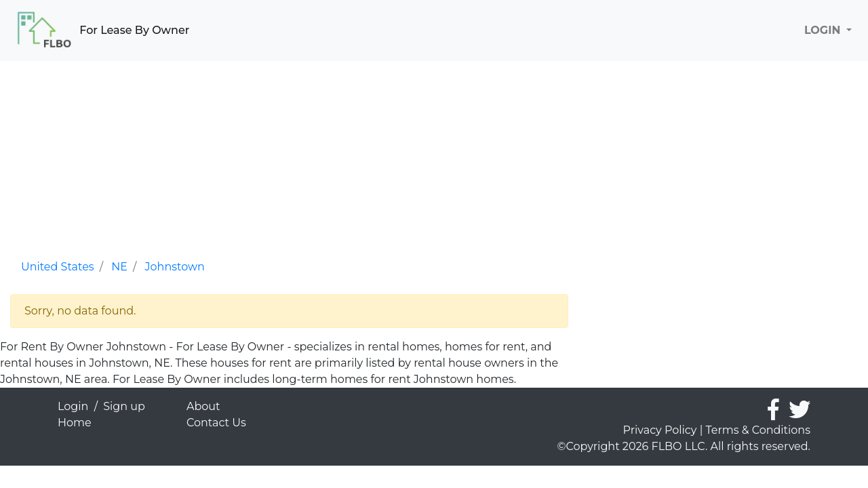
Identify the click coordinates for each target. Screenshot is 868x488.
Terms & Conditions (758, 430)
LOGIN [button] (824, 30)
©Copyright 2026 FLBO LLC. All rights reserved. (684, 446)
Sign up (124, 406)
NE (119, 267)
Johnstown (175, 267)
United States (58, 267)
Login (73, 406)
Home (75, 423)
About (203, 406)
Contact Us (216, 423)
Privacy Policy (660, 430)
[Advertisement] (289, 156)
